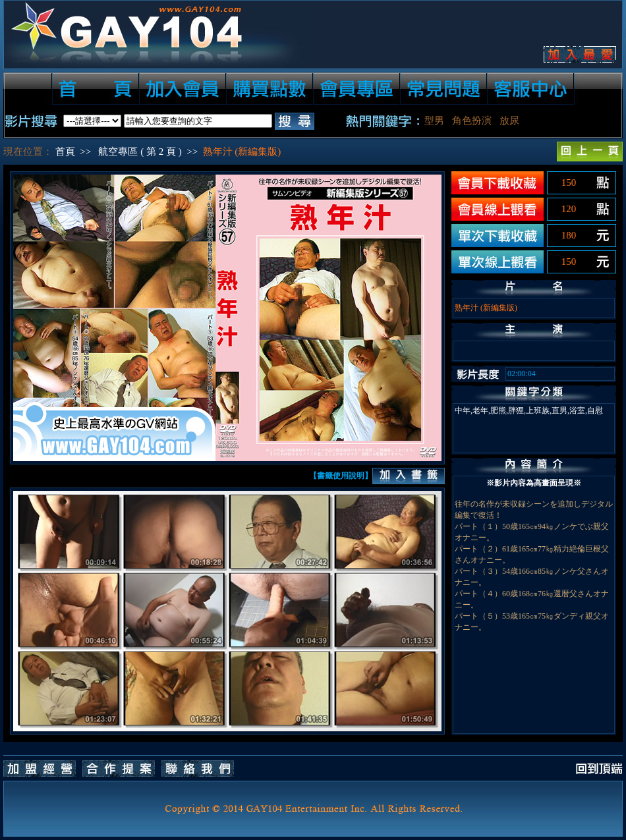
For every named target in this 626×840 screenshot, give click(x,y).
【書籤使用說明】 (341, 476)
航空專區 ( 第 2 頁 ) (140, 152)
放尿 (509, 121)
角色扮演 (472, 121)
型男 (434, 121)
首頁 (65, 152)
